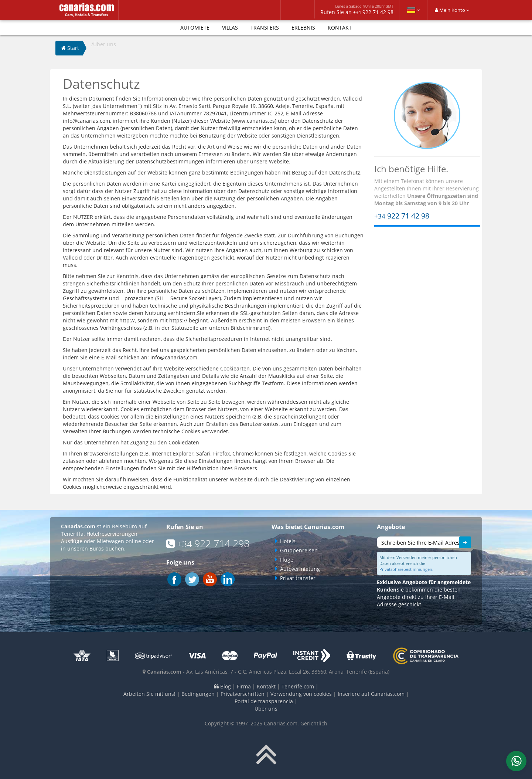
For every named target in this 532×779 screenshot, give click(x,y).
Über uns (266, 709)
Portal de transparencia (264, 701)
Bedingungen (198, 694)
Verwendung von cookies (301, 694)
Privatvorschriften (243, 694)
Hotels (288, 541)
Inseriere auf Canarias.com (371, 694)
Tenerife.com (298, 686)
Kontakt (340, 28)
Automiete (195, 28)
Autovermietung (300, 569)
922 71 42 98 (402, 216)
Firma (244, 686)
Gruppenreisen (299, 550)
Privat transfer (298, 578)
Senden (462, 543)
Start (70, 48)
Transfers (265, 28)
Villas (230, 28)
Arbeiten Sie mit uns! (149, 694)
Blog (222, 686)
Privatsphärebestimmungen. (406, 569)
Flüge (287, 560)
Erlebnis (303, 28)
